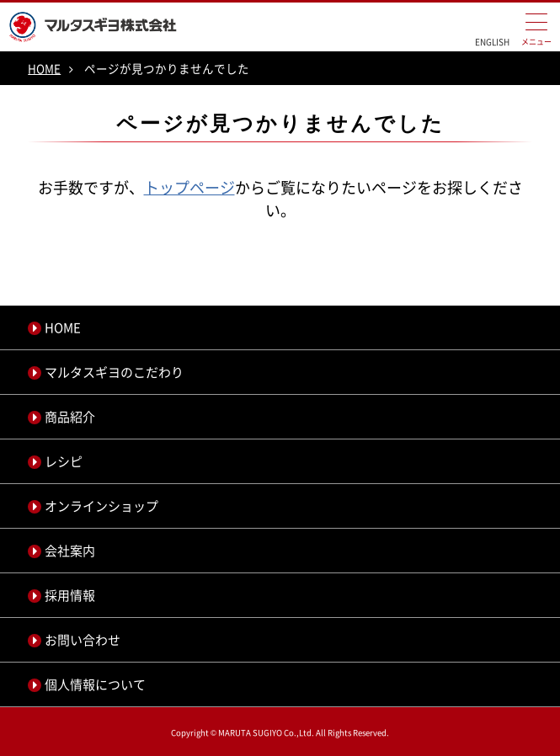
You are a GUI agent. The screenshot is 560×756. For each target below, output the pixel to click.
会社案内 (70, 551)
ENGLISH (492, 42)
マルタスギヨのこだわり (114, 372)
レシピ (64, 461)
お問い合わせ (83, 640)
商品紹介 (70, 417)
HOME (44, 68)
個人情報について (95, 684)
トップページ (189, 187)
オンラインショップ (101, 506)
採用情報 (70, 595)
